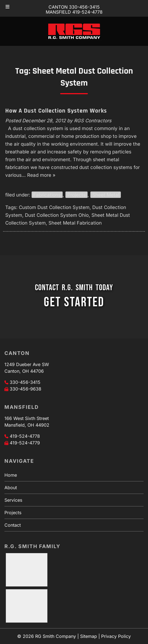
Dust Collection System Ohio (57, 215)
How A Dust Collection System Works (56, 111)
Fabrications (47, 195)
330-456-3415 (25, 382)
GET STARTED (74, 302)
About (11, 488)
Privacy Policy (116, 636)
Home (11, 475)
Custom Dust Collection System (54, 207)
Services (13, 500)
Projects (76, 195)
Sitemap (89, 636)
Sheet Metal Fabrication (75, 223)
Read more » (41, 175)
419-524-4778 (25, 436)
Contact (13, 525)
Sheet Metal (106, 195)
